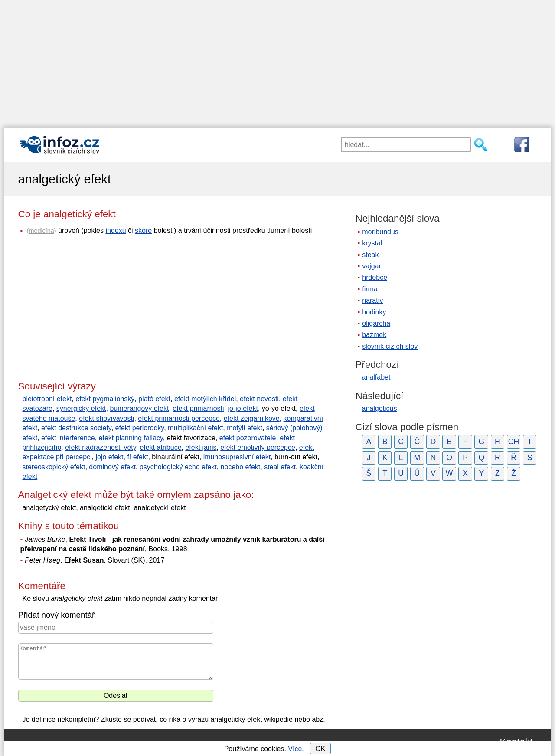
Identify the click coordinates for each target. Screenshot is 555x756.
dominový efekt (112, 467)
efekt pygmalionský (105, 399)
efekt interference (68, 438)
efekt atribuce (160, 447)
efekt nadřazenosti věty (100, 447)
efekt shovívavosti (106, 418)
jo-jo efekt (243, 408)
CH (514, 442)
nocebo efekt (241, 467)
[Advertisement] (277, 61)
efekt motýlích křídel (205, 399)
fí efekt (137, 457)
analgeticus (380, 408)
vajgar (372, 266)
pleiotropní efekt (47, 399)
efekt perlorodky (140, 428)
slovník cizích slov (390, 346)
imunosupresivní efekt (237, 457)
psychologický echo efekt (178, 467)
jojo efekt (109, 457)
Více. (296, 749)
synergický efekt (81, 408)
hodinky (374, 312)
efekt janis (201, 447)
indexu (116, 231)
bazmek (374, 335)
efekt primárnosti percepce (179, 418)
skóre (143, 231)
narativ (372, 300)
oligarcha (376, 323)
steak (370, 255)
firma (370, 289)
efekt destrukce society (76, 428)
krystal (372, 243)
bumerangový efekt (139, 408)
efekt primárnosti (198, 408)
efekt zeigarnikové (252, 418)
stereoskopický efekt (54, 467)
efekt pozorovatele (248, 438)
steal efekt (280, 467)
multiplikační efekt (195, 428)
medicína (41, 231)
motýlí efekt (245, 428)
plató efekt (154, 399)
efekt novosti (259, 399)
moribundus (380, 232)
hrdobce (375, 277)
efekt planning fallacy (131, 438)
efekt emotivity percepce (258, 447)
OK (320, 749)
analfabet (376, 377)
